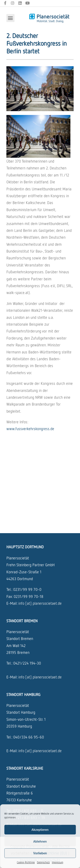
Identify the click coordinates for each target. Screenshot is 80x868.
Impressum (57, 862)
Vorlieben (40, 853)
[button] (10, 18)
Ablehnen (40, 842)
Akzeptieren (40, 830)
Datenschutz (43, 862)
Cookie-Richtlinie (26, 862)
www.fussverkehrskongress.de (30, 429)
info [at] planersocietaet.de (40, 603)
